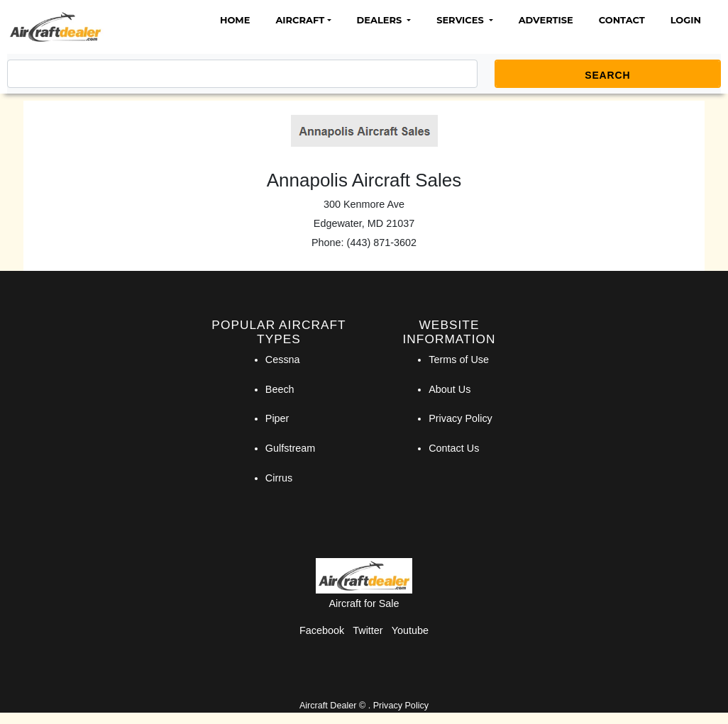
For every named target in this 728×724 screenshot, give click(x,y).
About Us (450, 389)
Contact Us (454, 448)
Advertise (546, 20)
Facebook (322, 630)
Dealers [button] (381, 20)
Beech (280, 389)
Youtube (410, 630)
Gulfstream (290, 448)
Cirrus (279, 478)
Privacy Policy (460, 418)
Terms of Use (459, 360)
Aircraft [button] (300, 20)
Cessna (283, 360)
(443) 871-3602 (382, 243)
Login (686, 20)
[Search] (242, 74)
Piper (277, 418)
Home (235, 20)
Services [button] (461, 20)
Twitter (368, 630)
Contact (622, 20)
